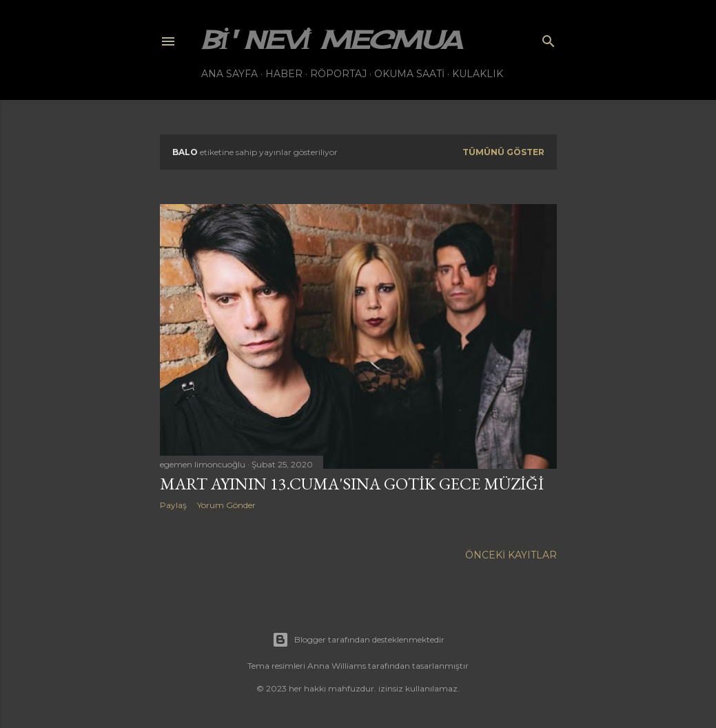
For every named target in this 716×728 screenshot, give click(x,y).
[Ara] (549, 38)
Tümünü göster (503, 152)
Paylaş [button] (173, 505)
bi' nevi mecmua (331, 40)
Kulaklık (478, 74)
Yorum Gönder (226, 505)
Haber (284, 74)
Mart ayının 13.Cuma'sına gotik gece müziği (352, 484)
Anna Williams (337, 666)
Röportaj (338, 74)
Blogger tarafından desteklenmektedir (358, 640)
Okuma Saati (409, 74)
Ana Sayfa (229, 74)
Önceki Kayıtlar (511, 555)
